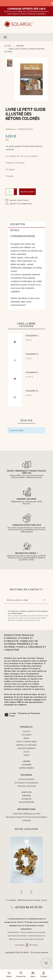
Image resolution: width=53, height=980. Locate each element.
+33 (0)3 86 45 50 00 (28, 907)
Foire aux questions (27, 786)
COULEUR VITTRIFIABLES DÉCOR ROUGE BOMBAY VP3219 (33, 372)
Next (10, 68)
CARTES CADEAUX (26, 768)
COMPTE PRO (26, 792)
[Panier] (9, 975)
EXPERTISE (26, 796)
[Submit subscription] (44, 600)
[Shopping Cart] (46, 963)
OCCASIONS (26, 765)
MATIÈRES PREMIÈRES (26, 748)
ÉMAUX (27, 738)
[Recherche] (21, 975)
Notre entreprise (26, 779)
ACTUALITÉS (26, 799)
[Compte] (44, 975)
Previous (10, 58)
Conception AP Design (27, 945)
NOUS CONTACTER (26, 802)
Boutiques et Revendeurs (26, 783)
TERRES (26, 755)
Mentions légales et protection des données (26, 817)
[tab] (27, 225)
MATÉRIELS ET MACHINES (26, 745)
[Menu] (33, 975)
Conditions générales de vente (27, 814)
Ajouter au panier (27, 192)
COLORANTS (26, 735)
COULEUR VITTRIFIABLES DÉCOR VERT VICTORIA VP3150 (33, 354)
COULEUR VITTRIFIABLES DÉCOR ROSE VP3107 (33, 391)
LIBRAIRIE (27, 761)
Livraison (26, 821)
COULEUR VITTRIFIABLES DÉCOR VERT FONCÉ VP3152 (33, 336)
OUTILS (26, 752)
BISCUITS (27, 731)
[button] (26, 37)
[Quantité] (10, 192)
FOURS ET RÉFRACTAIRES (26, 742)
